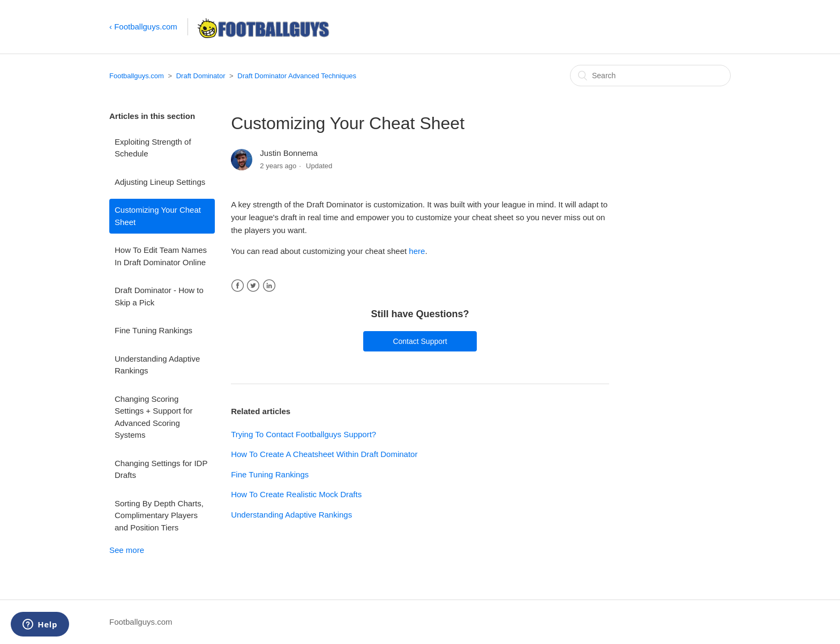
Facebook (238, 286)
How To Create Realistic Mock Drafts (296, 494)
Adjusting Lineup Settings (160, 182)
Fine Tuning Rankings (153, 330)
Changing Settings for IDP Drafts (161, 469)
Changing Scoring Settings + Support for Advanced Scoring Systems (154, 417)
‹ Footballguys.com (143, 27)
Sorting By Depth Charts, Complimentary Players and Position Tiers (159, 515)
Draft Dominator (201, 76)
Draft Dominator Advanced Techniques (297, 76)
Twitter (253, 286)
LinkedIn (269, 286)
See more (127, 550)
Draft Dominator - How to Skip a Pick (159, 296)
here (417, 251)
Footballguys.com (137, 76)
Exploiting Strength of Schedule (153, 148)
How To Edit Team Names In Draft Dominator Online (161, 256)
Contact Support (420, 341)
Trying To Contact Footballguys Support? (303, 434)
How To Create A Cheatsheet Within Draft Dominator (324, 454)
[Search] (650, 76)
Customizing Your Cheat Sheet (158, 216)
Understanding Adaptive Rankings (157, 365)
